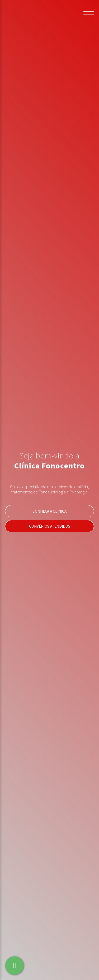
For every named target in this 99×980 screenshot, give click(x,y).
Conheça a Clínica (49, 511)
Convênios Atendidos (50, 526)
